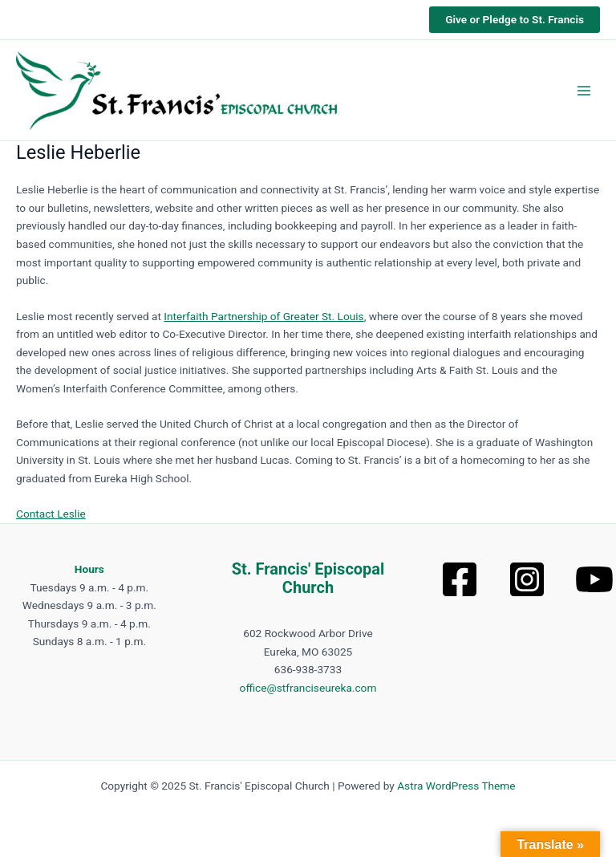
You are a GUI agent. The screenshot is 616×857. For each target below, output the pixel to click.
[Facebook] (460, 579)
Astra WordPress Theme (456, 786)
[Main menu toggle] (584, 90)
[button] (515, 20)
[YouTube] (594, 579)
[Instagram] (527, 579)
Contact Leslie (51, 514)
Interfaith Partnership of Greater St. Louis (263, 316)
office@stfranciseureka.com (308, 688)
